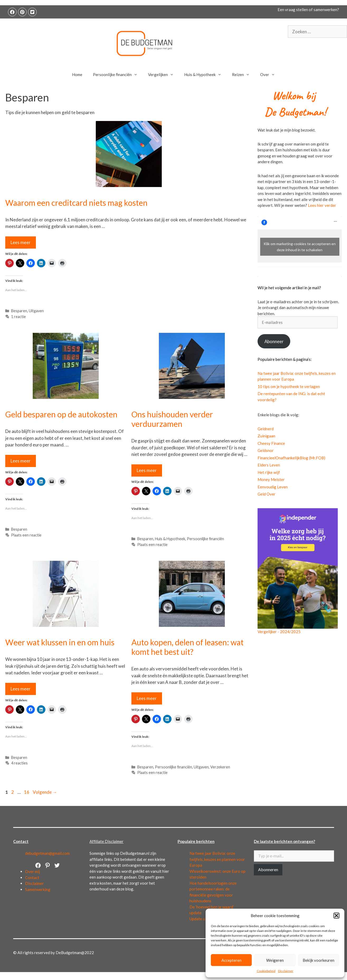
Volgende (45, 792)
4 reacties (19, 763)
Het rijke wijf (269, 472)
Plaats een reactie (26, 535)
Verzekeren (220, 767)
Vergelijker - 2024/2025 (279, 632)
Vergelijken (163, 75)
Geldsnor (266, 450)
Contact (32, 878)
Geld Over (267, 494)
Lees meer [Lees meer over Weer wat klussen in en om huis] (21, 689)
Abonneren (268, 869)
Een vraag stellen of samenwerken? (308, 10)
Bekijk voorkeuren (319, 960)
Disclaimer (286, 971)
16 (27, 792)
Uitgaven (36, 311)
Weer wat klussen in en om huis (60, 642)
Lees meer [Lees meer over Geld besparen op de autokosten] (21, 461)
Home (77, 74)
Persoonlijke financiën (118, 75)
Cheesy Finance (271, 443)
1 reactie (18, 317)
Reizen (243, 75)
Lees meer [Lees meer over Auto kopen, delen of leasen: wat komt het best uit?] (147, 698)
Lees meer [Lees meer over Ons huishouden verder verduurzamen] (147, 470)
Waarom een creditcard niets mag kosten (76, 203)
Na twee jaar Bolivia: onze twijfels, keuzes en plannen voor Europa (217, 859)
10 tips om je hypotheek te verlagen (289, 386)
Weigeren (275, 960)
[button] (336, 916)
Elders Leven (269, 465)
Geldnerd (266, 429)
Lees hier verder (322, 205)
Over (270, 75)
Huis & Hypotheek (205, 75)
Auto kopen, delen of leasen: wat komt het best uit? (187, 647)
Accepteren (231, 960)
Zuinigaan (266, 436)
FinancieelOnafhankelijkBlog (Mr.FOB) (291, 458)
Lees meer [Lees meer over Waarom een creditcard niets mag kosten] (21, 242)
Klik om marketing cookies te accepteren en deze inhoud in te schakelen (300, 247)
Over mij (32, 871)
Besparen (19, 311)
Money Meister (271, 479)
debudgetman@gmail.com (47, 853)
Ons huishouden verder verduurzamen (172, 419)
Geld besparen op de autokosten (61, 414)
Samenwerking (38, 889)
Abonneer (274, 341)
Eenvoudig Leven (273, 487)
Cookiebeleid (266, 971)
